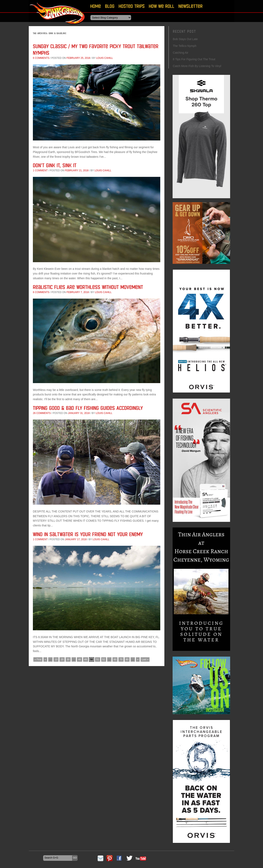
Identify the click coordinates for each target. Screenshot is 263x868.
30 (68, 659)
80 (127, 659)
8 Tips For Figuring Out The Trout (194, 59)
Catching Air (181, 53)
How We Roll (161, 6)
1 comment (40, 170)
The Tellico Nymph (185, 46)
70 (121, 659)
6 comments (41, 58)
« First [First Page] (38, 659)
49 (86, 659)
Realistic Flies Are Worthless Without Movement (88, 287)
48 (79, 659)
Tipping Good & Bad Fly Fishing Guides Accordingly (88, 408)
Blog (110, 6)
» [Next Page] (138, 659)
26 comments (42, 413)
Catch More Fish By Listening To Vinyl (197, 66)
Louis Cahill (104, 58)
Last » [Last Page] (145, 659)
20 (62, 659)
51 (97, 659)
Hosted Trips (132, 6)
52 (104, 659)
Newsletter (190, 6)
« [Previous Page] (45, 659)
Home (96, 6)
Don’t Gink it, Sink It (55, 165)
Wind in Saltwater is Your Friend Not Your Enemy (88, 534)
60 (115, 659)
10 (56, 659)
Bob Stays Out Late (185, 39)
